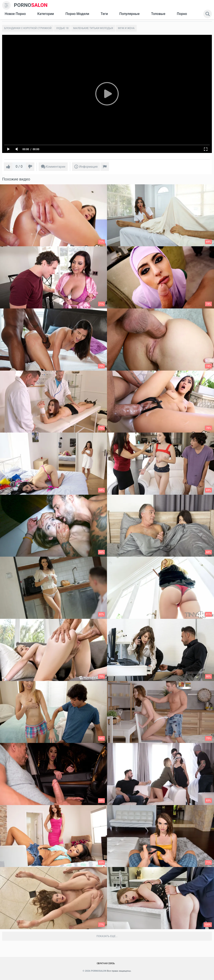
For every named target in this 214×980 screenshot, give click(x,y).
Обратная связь (106, 963)
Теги (104, 14)
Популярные (130, 14)
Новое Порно (15, 14)
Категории (46, 14)
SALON (31, 5)
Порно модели (77, 14)
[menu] (6, 5)
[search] (208, 14)
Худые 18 (62, 28)
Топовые (158, 14)
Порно (182, 14)
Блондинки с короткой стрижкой (28, 28)
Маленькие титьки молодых (93, 28)
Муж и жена (126, 28)
